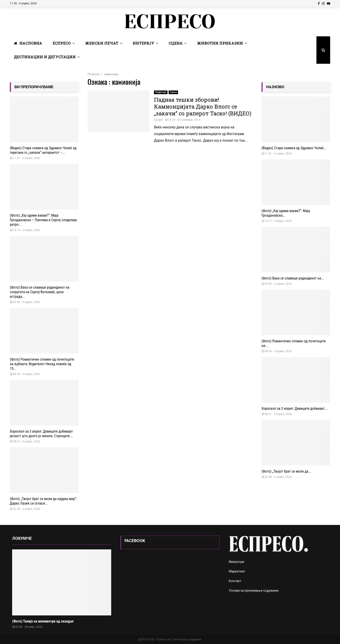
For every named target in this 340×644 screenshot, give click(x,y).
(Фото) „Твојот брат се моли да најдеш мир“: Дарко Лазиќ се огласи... (43, 501)
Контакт (235, 581)
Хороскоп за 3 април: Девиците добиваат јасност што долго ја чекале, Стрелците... (41, 434)
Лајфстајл (161, 92)
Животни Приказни (220, 43)
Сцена (176, 43)
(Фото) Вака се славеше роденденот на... (293, 278)
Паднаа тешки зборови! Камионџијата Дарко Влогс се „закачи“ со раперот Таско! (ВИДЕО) (203, 106)
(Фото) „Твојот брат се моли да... (286, 471)
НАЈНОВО (275, 87)
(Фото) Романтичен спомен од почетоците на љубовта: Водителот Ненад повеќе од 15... (42, 364)
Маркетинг (237, 571)
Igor (161, 120)
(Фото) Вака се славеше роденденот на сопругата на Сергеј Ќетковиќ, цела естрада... (40, 292)
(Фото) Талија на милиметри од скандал (43, 621)
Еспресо (62, 43)
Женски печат (102, 43)
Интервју (143, 43)
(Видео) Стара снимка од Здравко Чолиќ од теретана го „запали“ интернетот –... (43, 150)
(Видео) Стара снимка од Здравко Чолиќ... (294, 148)
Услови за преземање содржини (254, 591)
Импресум (236, 562)
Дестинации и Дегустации (45, 57)
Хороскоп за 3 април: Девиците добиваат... (294, 408)
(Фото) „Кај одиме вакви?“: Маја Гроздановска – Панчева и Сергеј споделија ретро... (43, 220)
